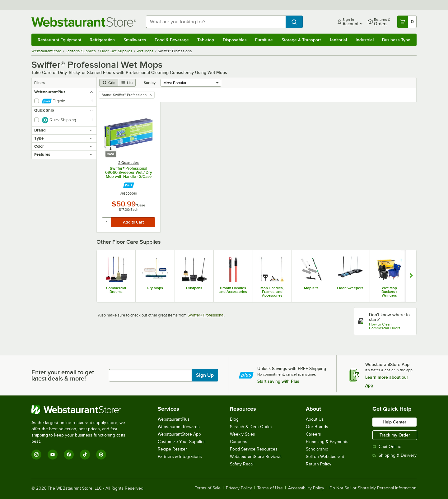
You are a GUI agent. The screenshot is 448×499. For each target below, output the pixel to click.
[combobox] (216, 22)
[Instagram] (36, 455)
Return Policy (319, 464)
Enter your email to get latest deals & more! (63, 375)
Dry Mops (155, 288)
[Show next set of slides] (411, 276)
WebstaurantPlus (174, 419)
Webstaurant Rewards (179, 427)
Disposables (235, 40)
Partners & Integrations (180, 457)
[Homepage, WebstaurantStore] (84, 22)
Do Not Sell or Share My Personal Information (373, 488)
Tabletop (206, 40)
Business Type (396, 40)
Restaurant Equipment (59, 40)
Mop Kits (311, 288)
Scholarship (317, 449)
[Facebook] (69, 455)
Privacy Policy (239, 488)
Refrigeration (102, 40)
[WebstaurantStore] (83, 410)
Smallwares (135, 40)
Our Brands (317, 427)
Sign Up (205, 375)
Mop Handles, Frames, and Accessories (272, 292)
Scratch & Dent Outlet (251, 427)
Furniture (264, 40)
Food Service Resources (254, 449)
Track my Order (395, 435)
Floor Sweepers (350, 288)
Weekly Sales (243, 434)
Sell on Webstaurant (325, 457)
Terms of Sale (208, 488)
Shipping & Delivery (394, 455)
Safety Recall (242, 464)
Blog (234, 419)
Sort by (150, 83)
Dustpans (194, 288)
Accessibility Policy (306, 488)
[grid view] (109, 83)
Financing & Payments (327, 442)
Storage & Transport (301, 40)
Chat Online (387, 447)
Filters (40, 83)
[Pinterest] (101, 455)
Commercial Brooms (116, 290)
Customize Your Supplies (182, 442)
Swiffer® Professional (206, 315)
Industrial (365, 40)
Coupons (239, 442)
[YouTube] (53, 455)
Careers (313, 434)
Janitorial (338, 40)
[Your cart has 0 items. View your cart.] (407, 22)
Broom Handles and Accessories (233, 290)
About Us (315, 419)
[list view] (127, 83)
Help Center (394, 422)
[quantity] (107, 222)
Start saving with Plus (278, 381)
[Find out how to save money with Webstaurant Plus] (129, 185)
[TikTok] (85, 455)
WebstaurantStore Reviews (256, 457)
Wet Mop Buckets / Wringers (389, 292)
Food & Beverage (172, 40)
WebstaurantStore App (179, 434)
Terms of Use (270, 488)
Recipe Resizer (172, 449)
